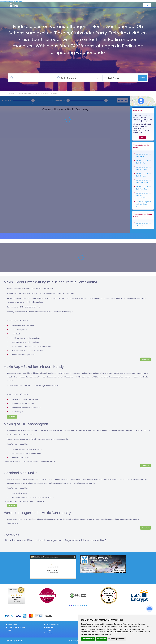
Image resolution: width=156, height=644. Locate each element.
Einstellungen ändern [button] (117, 639)
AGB (10, 630)
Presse (49, 630)
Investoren (50, 627)
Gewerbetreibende (53, 625)
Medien (49, 633)
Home (12, 93)
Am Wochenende (50, 93)
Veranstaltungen (25, 93)
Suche (142, 78)
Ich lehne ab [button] (101, 639)
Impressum (13, 625)
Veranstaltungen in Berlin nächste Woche (143, 204)
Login (147, 5)
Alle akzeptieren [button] (88, 639)
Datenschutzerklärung (17, 627)
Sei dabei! (145, 359)
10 (87, 606)
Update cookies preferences (11, 1)
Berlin (37, 93)
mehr (143, 137)
